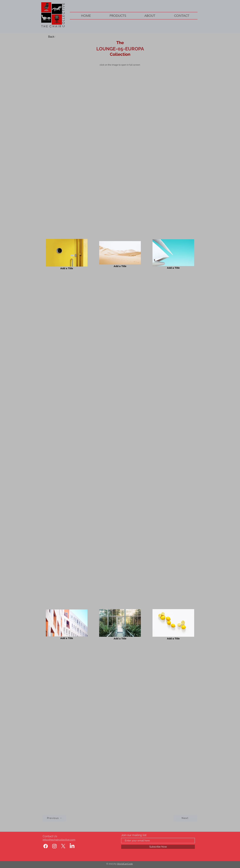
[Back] (52, 36)
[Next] (185, 818)
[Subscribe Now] (158, 847)
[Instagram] (54, 846)
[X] (63, 846)
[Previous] (54, 818)
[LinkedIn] (72, 846)
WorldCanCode (125, 864)
